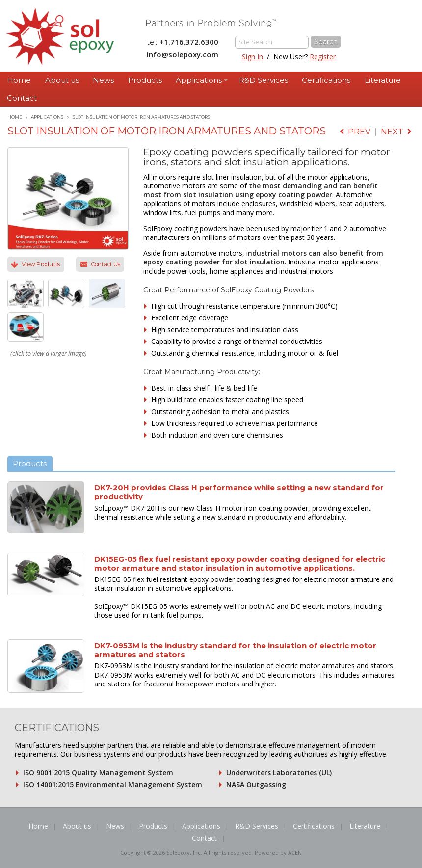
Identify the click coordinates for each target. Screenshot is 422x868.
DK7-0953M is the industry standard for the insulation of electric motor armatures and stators (235, 650)
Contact (22, 98)
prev (355, 132)
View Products (41, 264)
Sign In (252, 57)
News (103, 80)
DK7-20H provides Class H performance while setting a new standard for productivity (239, 492)
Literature (383, 80)
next (396, 132)
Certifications (326, 80)
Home (19, 80)
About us (62, 80)
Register (323, 57)
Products (145, 80)
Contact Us (105, 264)
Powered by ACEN (278, 853)
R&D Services (264, 80)
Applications (199, 80)
